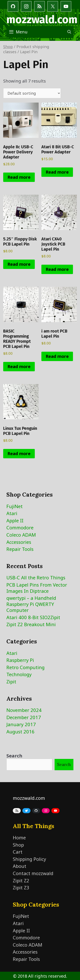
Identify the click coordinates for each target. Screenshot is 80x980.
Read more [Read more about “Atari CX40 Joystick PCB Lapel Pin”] (57, 269)
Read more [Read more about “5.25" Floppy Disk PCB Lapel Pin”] (19, 264)
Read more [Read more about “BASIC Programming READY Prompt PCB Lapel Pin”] (19, 366)
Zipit (11, 681)
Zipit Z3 (21, 887)
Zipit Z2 (21, 880)
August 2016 (20, 731)
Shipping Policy (29, 859)
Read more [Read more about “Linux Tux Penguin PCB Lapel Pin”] (19, 454)
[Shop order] (32, 93)
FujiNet (15, 506)
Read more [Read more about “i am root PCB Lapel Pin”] (57, 356)
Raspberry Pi (20, 660)
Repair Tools (20, 549)
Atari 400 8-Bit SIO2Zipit (33, 617)
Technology (19, 674)
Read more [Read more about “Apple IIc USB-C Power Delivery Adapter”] (19, 177)
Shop (8, 46)
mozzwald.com (42, 20)
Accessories (19, 542)
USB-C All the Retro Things (36, 577)
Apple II (15, 520)
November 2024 (24, 710)
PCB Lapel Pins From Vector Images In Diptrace (37, 588)
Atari (12, 513)
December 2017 (24, 717)
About (20, 866)
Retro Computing (25, 667)
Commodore (20, 527)
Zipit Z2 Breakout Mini (31, 624)
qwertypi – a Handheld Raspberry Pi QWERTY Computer (31, 604)
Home (19, 837)
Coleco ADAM (21, 535)
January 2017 (21, 724)
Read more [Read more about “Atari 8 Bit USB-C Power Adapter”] (57, 172)
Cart (18, 852)
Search (14, 756)
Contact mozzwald (33, 873)
